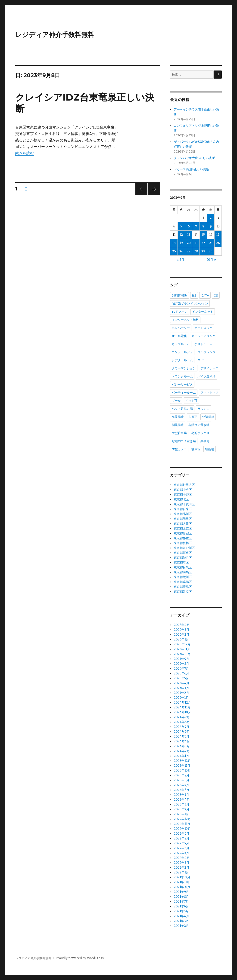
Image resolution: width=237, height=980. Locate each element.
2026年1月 (181, 639)
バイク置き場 (206, 376)
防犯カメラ (179, 449)
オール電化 (179, 336)
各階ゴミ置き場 (199, 425)
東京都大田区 (183, 524)
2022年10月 (182, 829)
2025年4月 (182, 683)
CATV (205, 295)
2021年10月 (182, 887)
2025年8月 (181, 664)
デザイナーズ (209, 368)
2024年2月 (182, 751)
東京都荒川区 (183, 577)
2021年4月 (181, 916)
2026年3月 (182, 630)
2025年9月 (181, 659)
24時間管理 (179, 295)
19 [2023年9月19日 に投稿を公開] (181, 243)
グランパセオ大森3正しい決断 (194, 158)
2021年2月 (181, 926)
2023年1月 (181, 814)
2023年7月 (181, 785)
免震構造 (178, 417)
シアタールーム (182, 360)
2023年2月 (182, 809)
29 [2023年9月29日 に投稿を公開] (203, 251)
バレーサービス (182, 384)
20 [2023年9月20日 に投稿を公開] (189, 243)
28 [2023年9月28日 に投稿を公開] (196, 251)
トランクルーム (182, 376)
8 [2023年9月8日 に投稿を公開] (203, 226)
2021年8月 (181, 897)
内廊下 (193, 417)
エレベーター (181, 328)
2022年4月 (182, 858)
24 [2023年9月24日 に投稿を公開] (218, 243)
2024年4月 (182, 741)
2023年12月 (182, 761)
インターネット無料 (185, 320)
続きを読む (25, 153)
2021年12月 (182, 877)
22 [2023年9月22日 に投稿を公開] (203, 243)
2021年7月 (181, 902)
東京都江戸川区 (184, 548)
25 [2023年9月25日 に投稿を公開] (174, 251)
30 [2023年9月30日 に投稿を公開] (211, 251)
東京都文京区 (183, 528)
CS (216, 295)
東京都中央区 (183, 490)
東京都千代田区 (184, 504)
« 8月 (180, 260)
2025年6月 (181, 673)
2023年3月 (182, 804)
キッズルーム (181, 344)
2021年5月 (181, 911)
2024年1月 (181, 756)
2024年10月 (182, 712)
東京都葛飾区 (183, 582)
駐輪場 (210, 449)
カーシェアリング (203, 336)
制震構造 (178, 425)
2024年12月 (182, 703)
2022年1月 (181, 872)
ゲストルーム (203, 344)
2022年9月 (182, 834)
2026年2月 (182, 635)
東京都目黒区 (183, 567)
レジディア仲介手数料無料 (55, 35)
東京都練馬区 (183, 572)
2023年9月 (182, 775)
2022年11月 (182, 824)
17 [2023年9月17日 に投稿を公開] (218, 235)
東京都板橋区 (183, 543)
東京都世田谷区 (184, 485)
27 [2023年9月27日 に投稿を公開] (189, 251)
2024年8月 (182, 722)
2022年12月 (182, 819)
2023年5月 (181, 795)
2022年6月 (182, 848)
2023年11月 (182, 766)
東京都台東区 (183, 509)
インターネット (203, 312)
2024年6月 (182, 732)
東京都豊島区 (183, 587)
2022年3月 (182, 863)
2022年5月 (181, 853)
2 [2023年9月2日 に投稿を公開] (211, 218)
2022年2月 (182, 868)
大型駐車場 (179, 433)
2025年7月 (181, 669)
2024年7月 (182, 727)
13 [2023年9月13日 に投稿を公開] (189, 235)
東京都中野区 (183, 495)
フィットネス (209, 392)
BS (194, 295)
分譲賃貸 (208, 417)
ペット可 (191, 401)
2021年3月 (181, 921)
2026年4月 (182, 625)
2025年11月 (182, 649)
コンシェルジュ (182, 352)
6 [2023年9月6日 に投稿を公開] (189, 226)
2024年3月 (182, 746)
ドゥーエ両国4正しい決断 (191, 169)
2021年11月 (182, 882)
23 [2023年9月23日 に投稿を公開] (211, 243)
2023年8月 (182, 780)
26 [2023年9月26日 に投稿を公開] (181, 251)
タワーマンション (184, 368)
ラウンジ (203, 409)
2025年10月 (182, 654)
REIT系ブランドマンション (190, 303)
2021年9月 (181, 892)
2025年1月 (181, 698)
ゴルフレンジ (206, 352)
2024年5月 (182, 737)
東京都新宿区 (183, 533)
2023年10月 (182, 770)
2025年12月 (182, 644)
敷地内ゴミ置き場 (184, 441)
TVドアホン (180, 312)
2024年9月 (182, 717)
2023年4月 (182, 800)
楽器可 (205, 441)
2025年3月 (181, 688)
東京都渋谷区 (183, 558)
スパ (200, 360)
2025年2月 (181, 693)
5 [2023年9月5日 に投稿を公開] (181, 226)
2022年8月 (182, 838)
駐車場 (196, 449)
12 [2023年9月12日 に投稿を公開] (181, 235)
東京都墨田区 (183, 519)
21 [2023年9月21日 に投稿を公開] (196, 243)
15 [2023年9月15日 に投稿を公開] (203, 235)
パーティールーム (184, 392)
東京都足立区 (183, 592)
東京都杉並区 (183, 538)
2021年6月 (181, 906)
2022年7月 (181, 843)
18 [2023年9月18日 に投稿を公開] (174, 243)
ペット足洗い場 (182, 409)
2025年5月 (181, 678)
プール (176, 401)
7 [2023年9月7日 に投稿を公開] (196, 226)
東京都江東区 (183, 553)
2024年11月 (182, 707)
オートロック (203, 328)
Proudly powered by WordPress (80, 958)
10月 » (211, 260)
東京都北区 (181, 499)
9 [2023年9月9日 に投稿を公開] (211, 226)
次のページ (152, 195)
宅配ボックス (200, 433)
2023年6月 (182, 790)
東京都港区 (181, 562)
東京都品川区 (183, 514)
